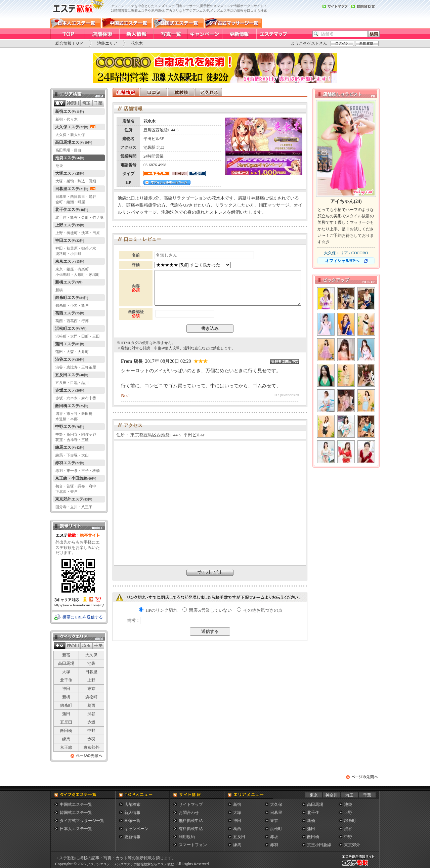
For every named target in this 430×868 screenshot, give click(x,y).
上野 (91, 680)
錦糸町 (66, 705)
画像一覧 (132, 821)
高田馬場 (66, 663)
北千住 (66, 680)
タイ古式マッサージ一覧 (82, 821)
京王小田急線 (319, 845)
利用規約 (187, 837)
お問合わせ (189, 813)
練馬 (66, 739)
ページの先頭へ (87, 758)
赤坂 (91, 722)
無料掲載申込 (191, 821)
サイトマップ (191, 805)
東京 (91, 689)
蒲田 (66, 714)
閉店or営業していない (207, 610)
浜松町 (91, 697)
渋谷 (91, 714)
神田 (66, 689)
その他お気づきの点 (260, 610)
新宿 (66, 655)
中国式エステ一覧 (76, 805)
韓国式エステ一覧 (76, 813)
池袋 (91, 663)
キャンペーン (136, 829)
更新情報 (132, 837)
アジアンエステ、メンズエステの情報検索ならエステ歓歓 (130, 864)
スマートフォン (193, 845)
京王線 (66, 747)
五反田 (66, 722)
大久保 (91, 655)
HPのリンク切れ (158, 610)
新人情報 (132, 813)
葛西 (91, 705)
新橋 (66, 697)
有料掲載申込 (191, 829)
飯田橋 (66, 731)
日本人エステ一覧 (76, 829)
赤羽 (91, 739)
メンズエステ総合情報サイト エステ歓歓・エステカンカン (360, 866)
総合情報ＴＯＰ (70, 43)
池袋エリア (107, 43)
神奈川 (332, 795)
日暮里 (91, 672)
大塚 (66, 672)
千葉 (367, 795)
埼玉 (349, 795)
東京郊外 (91, 747)
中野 (91, 731)
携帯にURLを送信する (83, 617)
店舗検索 (132, 805)
